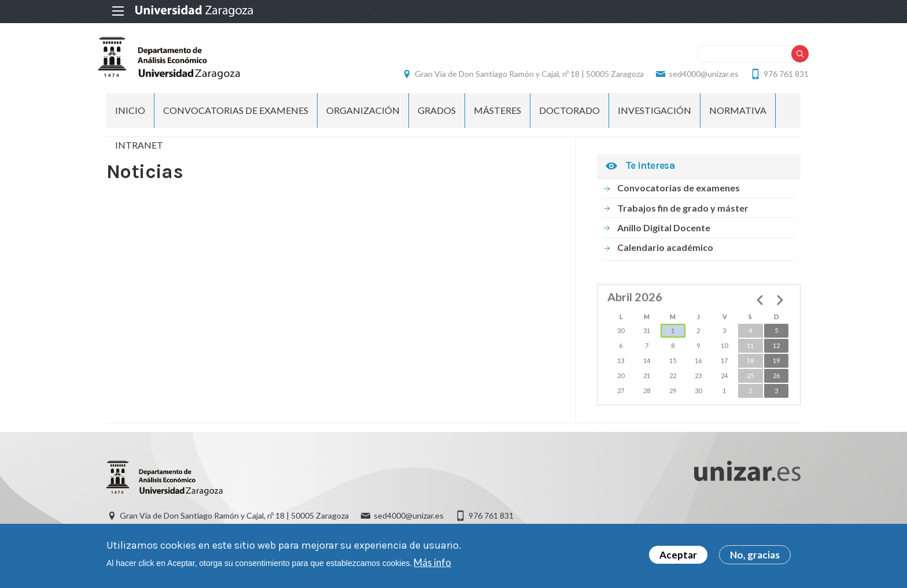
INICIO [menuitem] (130, 112)
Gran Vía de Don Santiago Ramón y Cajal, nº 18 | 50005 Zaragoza (521, 75)
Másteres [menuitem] (497, 112)
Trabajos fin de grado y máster (683, 210)
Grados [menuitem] (437, 112)
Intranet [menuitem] (139, 147)
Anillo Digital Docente (664, 230)
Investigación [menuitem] (655, 112)
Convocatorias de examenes (679, 190)
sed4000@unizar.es (696, 75)
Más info (432, 562)
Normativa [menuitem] (738, 112)
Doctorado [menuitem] (569, 112)
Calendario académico (665, 249)
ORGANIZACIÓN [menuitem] (363, 112)
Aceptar (678, 555)
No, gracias (755, 555)
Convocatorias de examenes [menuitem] (236, 112)
